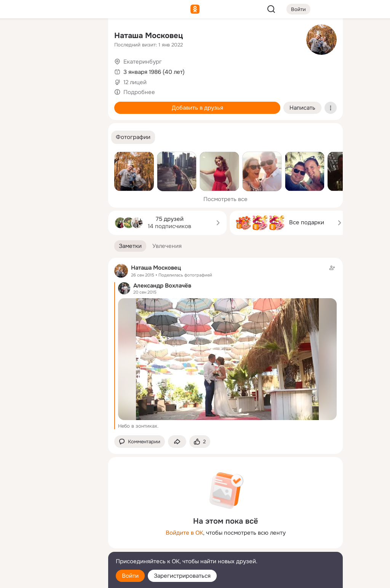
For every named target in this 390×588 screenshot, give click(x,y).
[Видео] (85, 70)
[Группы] (85, 37)
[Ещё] (52, 529)
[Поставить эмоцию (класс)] (200, 442)
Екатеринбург (143, 62)
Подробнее (139, 92)
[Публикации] (18, 70)
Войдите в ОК (184, 533)
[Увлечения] (52, 37)
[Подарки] (18, 104)
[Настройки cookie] (52, 578)
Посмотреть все (225, 199)
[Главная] (18, 37)
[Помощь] (18, 137)
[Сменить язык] (52, 546)
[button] (133, 137)
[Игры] (85, 104)
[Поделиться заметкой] (177, 442)
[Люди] (52, 70)
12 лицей (135, 82)
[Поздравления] (52, 104)
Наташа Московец (149, 36)
